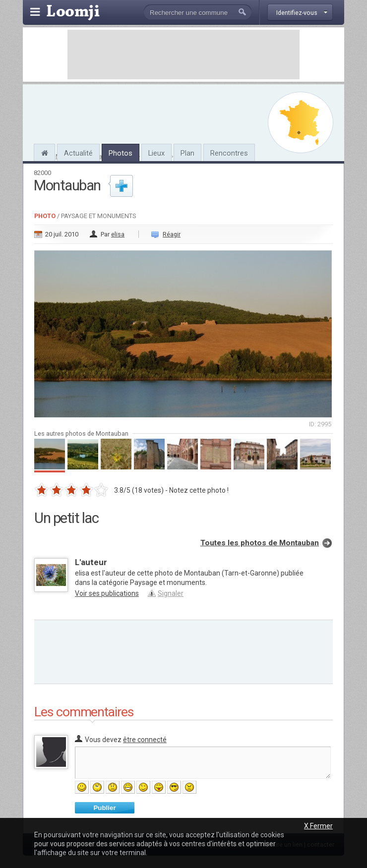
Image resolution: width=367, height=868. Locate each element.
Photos (121, 153)
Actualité (78, 153)
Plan (187, 153)
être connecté (145, 740)
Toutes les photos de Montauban (260, 543)
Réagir (172, 234)
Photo (45, 216)
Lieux (156, 153)
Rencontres (229, 153)
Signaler (171, 593)
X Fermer (318, 826)
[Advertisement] (183, 55)
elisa (118, 234)
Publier (104, 808)
